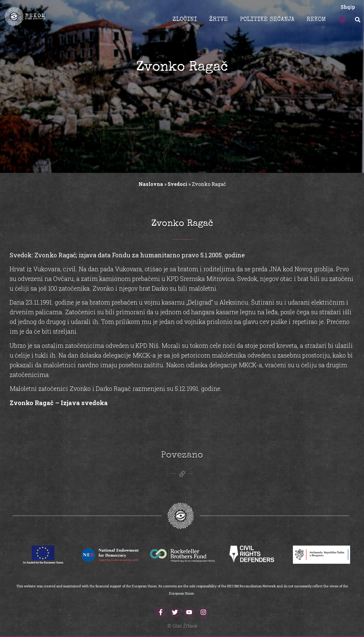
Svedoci (177, 184)
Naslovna (151, 184)
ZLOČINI (185, 20)
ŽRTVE (218, 20)
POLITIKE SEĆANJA (267, 20)
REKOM (316, 20)
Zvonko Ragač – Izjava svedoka (59, 403)
